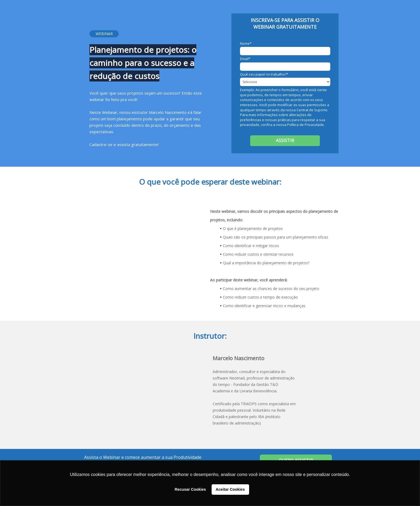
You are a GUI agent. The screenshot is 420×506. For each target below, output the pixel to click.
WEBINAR (104, 34)
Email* (245, 59)
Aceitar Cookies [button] (230, 489)
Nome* (246, 43)
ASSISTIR (285, 140)
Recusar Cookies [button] (190, 489)
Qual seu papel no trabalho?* (264, 74)
